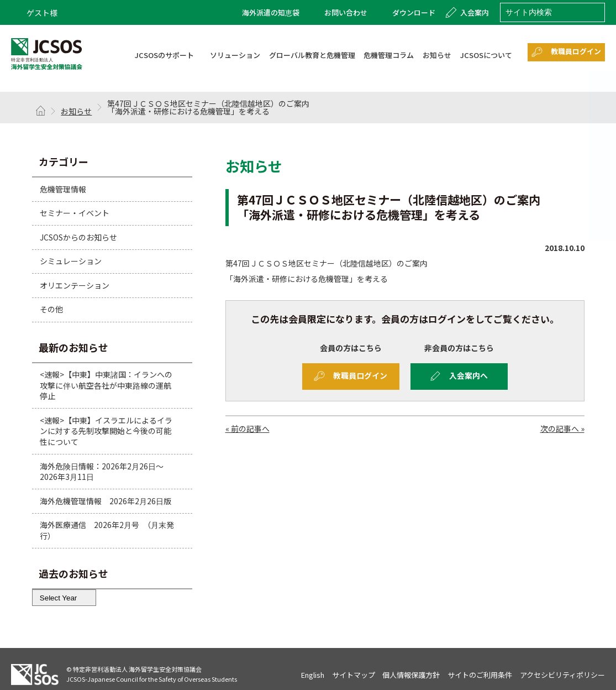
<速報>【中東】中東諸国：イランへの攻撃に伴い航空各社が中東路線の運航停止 (106, 385)
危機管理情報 (63, 189)
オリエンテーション (75, 285)
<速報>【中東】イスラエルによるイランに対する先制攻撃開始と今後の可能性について (106, 431)
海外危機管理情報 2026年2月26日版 (106, 501)
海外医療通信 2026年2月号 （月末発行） (107, 530)
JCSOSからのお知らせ (78, 237)
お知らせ (76, 111)
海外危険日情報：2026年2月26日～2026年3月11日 (102, 472)
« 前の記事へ (248, 429)
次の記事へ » (562, 429)
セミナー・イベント (75, 213)
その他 (51, 309)
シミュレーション (71, 261)
